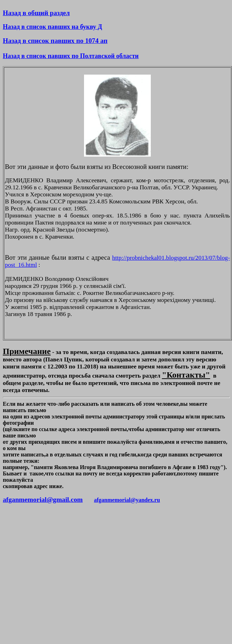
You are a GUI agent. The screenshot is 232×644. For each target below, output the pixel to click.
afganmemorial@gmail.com (43, 500)
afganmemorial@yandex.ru (127, 500)
